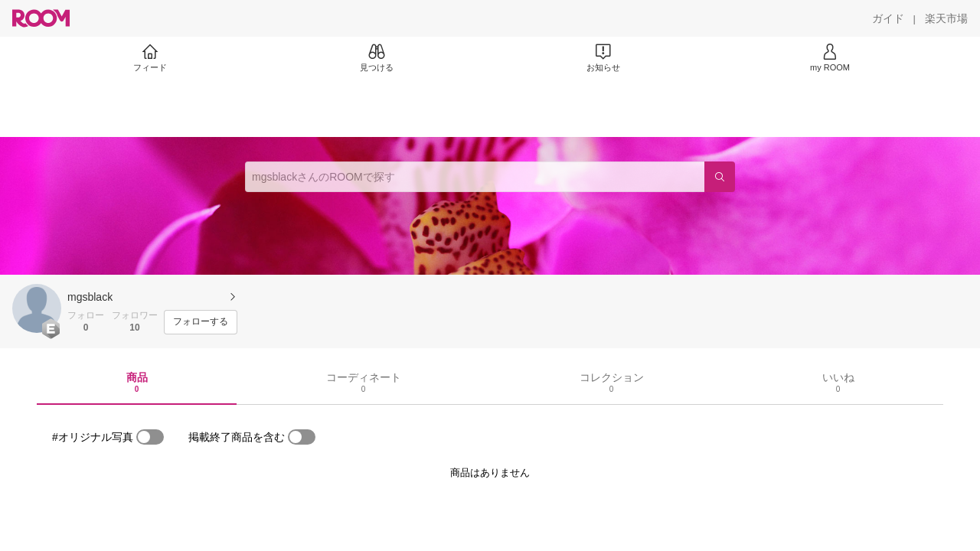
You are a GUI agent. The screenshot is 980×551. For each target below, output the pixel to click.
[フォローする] (201, 322)
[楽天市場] (946, 18)
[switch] (150, 437)
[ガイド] (888, 18)
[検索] (720, 177)
